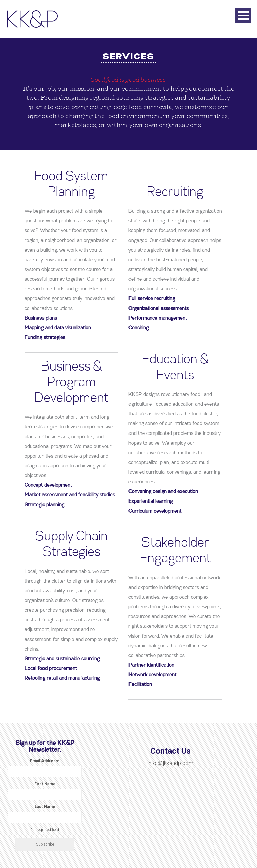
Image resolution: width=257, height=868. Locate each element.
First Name (45, 784)
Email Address (45, 761)
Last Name (45, 807)
